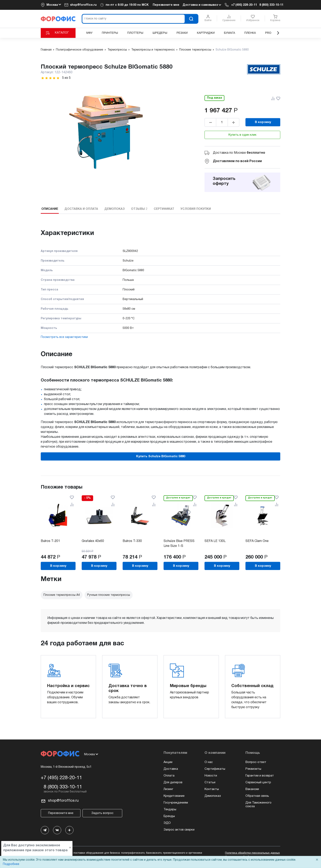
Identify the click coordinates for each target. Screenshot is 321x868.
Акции (168, 762)
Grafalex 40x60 (93, 541)
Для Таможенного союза (258, 805)
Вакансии (252, 789)
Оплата (169, 776)
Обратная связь (257, 796)
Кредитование (174, 796)
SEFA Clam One (257, 541)
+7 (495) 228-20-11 (244, 5)
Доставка (171, 769)
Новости (211, 776)
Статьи (210, 782)
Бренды (169, 816)
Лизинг (168, 789)
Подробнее (11, 864)
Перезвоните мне (166, 5)
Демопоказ (213, 796)
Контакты (212, 789)
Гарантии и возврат (260, 776)
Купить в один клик (242, 135)
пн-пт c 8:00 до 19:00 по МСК (127, 5)
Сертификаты (215, 769)
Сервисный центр (258, 782)
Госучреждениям (176, 803)
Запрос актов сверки (179, 830)
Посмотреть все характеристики (64, 337)
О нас (209, 762)
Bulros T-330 (132, 541)
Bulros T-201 (50, 541)
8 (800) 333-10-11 (271, 5)
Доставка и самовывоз (202, 5)
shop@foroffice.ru (83, 5)
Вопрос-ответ (256, 762)
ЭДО (167, 823)
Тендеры (170, 809)
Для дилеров (173, 782)
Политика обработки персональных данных (252, 853)
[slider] (50, 78)
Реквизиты (253, 769)
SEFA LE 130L (215, 541)
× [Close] (317, 860)
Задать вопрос (102, 813)
